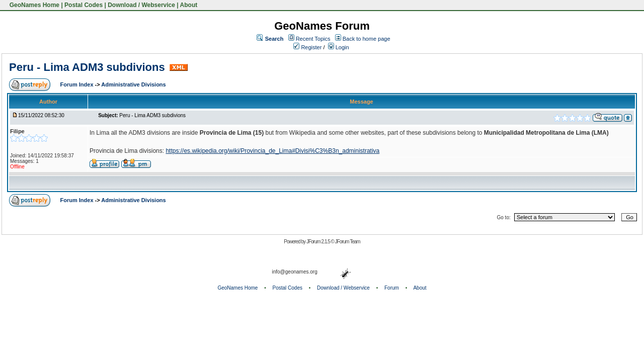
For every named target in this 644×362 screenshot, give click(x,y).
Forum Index (78, 84)
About (189, 5)
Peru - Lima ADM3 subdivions (87, 67)
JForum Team (348, 242)
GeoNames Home (33, 5)
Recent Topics (313, 39)
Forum (392, 288)
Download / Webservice (141, 5)
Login (339, 47)
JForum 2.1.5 (319, 242)
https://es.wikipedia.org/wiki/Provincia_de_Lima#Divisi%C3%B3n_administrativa (272, 151)
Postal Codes (84, 5)
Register (307, 47)
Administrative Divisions (133, 84)
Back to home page (367, 39)
